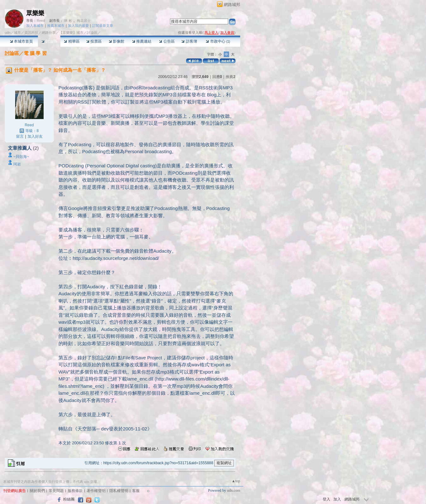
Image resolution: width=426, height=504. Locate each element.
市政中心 (218, 41)
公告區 (167, 41)
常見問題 (56, 491)
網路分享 (49, 33)
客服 (136, 491)
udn (8, 33)
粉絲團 (69, 499)
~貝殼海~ (21, 157)
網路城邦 (232, 5)
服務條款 (75, 491)
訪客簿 (189, 41)
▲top (236, 481)
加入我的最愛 (78, 26)
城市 (17, 33)
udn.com (234, 490)
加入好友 (35, 136)
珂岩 (17, 164)
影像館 (116, 41)
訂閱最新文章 (103, 26)
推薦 (231, 77)
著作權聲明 (96, 491)
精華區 (72, 41)
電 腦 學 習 (35, 53)
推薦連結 (142, 41)
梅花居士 (84, 21)
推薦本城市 (56, 26)
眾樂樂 (35, 13)
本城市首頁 (21, 41)
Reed (41, 21)
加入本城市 (35, 26)
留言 (20, 136)
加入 (337, 499)
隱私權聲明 (119, 491)
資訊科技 (31, 33)
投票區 (94, 41)
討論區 (49, 41)
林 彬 (68, 21)
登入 (326, 499)
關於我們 (37, 491)
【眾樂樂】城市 (71, 33)
